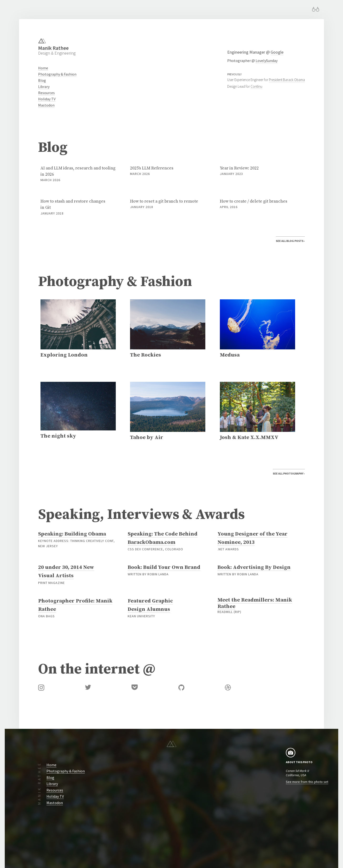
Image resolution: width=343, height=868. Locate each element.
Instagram (41, 688)
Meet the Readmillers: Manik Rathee (255, 603)
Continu (256, 86)
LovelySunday (267, 61)
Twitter (88, 687)
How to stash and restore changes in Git (78, 207)
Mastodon (46, 105)
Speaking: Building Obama (72, 534)
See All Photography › (289, 474)
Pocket (135, 687)
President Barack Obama (287, 80)
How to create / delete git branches (257, 204)
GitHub (181, 687)
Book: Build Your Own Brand (164, 567)
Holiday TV (47, 99)
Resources (46, 93)
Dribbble (228, 687)
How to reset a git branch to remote (168, 204)
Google (277, 52)
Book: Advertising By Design (254, 567)
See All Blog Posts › (290, 241)
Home (43, 68)
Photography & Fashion (57, 74)
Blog (42, 80)
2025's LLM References (168, 171)
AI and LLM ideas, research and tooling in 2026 (78, 174)
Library (44, 87)
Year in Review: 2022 (257, 171)
